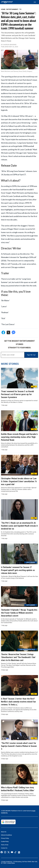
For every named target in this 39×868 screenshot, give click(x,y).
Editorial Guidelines (6, 835)
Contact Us (4, 848)
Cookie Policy (5, 842)
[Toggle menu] (36, 2)
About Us (4, 832)
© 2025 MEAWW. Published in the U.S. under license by (17, 811)
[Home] (7, 2)
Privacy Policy (5, 838)
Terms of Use (5, 845)
